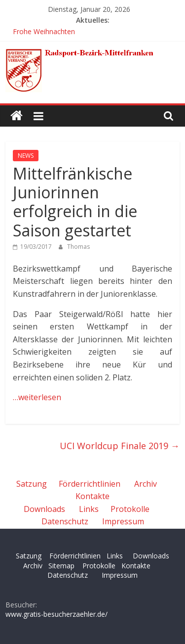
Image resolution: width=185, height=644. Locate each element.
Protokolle (130, 509)
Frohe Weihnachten (44, 31)
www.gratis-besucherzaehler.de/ (56, 614)
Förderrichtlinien (90, 484)
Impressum (123, 521)
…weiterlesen (37, 397)
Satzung (32, 484)
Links (89, 509)
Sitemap (61, 566)
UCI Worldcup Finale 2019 (120, 446)
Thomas (78, 247)
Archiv (146, 484)
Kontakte (92, 496)
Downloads (44, 509)
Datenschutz (65, 521)
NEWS (26, 156)
